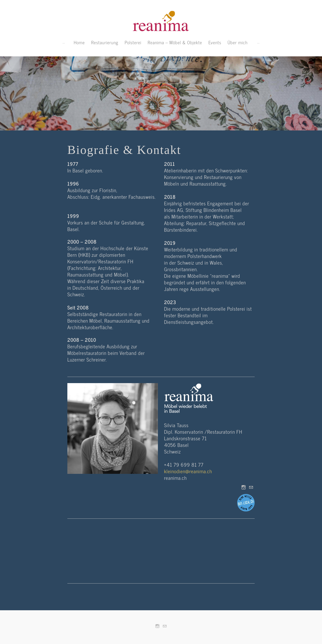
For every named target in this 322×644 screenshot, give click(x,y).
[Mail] (251, 487)
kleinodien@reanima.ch (189, 471)
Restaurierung (105, 42)
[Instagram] (244, 487)
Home (79, 42)
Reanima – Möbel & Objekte (175, 42)
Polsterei (133, 42)
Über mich (238, 42)
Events (215, 42)
